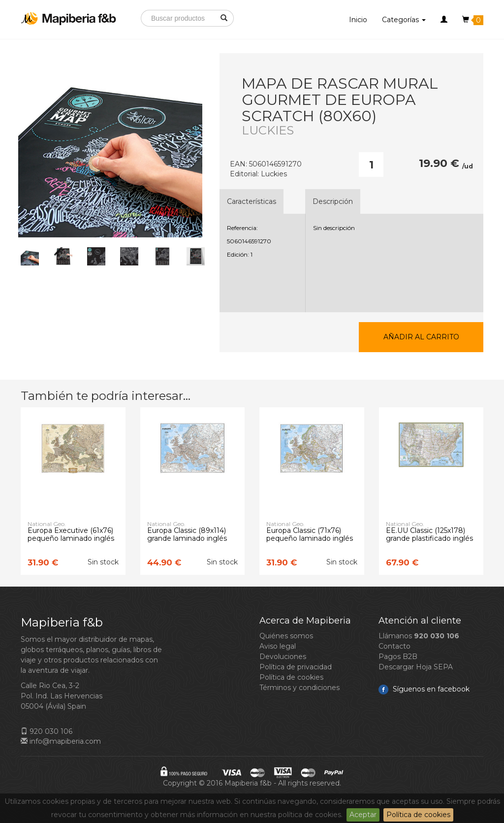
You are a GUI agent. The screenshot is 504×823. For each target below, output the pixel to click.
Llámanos (419, 636)
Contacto (394, 646)
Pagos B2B (398, 657)
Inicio (358, 20)
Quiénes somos (286, 636)
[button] (444, 20)
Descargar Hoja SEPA (416, 667)
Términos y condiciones (299, 688)
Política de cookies (418, 815)
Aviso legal (278, 646)
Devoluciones (283, 657)
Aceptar (363, 815)
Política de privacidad (296, 667)
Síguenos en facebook (424, 689)
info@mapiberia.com (61, 741)
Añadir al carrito (421, 337)
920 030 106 (47, 731)
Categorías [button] (404, 20)
